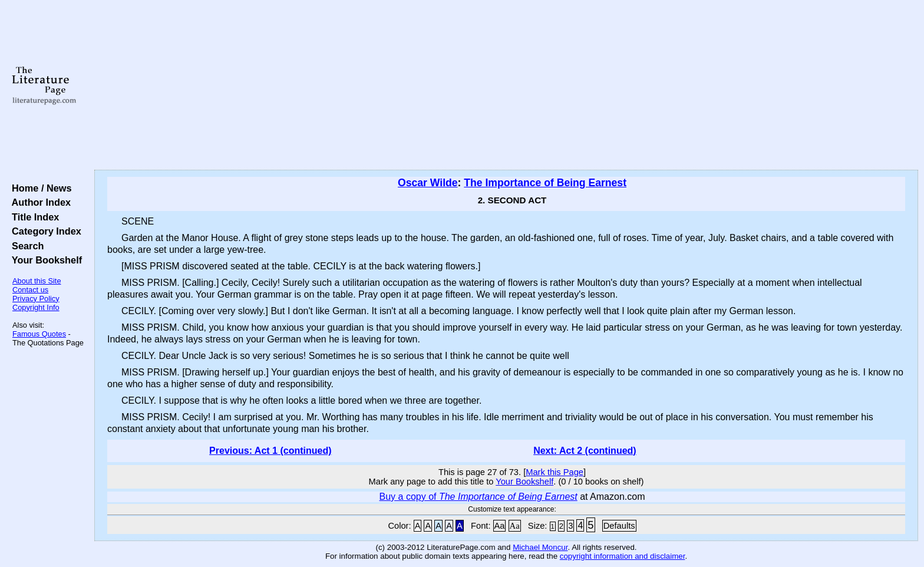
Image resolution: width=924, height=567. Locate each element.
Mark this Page (555, 472)
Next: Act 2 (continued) (585, 451)
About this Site (37, 281)
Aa (500, 526)
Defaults (619, 526)
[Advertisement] (506, 85)
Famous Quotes (39, 334)
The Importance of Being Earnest (545, 183)
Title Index (33, 217)
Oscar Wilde (428, 183)
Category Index (44, 231)
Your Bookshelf (44, 260)
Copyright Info (36, 307)
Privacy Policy (36, 299)
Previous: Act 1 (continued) (270, 451)
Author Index (39, 202)
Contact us (30, 290)
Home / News (39, 188)
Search (25, 246)
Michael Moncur (540, 547)
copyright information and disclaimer (623, 556)
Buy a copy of (478, 497)
